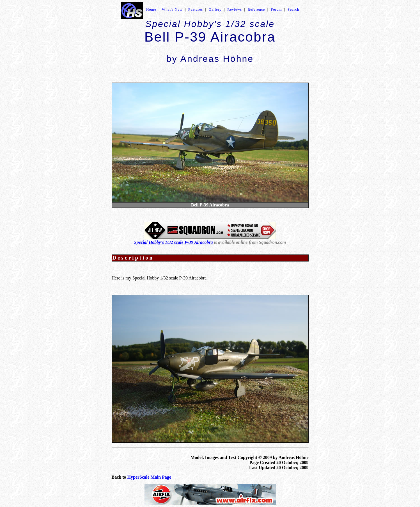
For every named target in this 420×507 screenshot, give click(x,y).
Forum (276, 9)
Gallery (215, 9)
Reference (256, 9)
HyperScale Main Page (149, 477)
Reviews (235, 9)
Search (293, 9)
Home (151, 9)
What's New (172, 9)
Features (196, 9)
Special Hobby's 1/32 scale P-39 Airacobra (174, 242)
